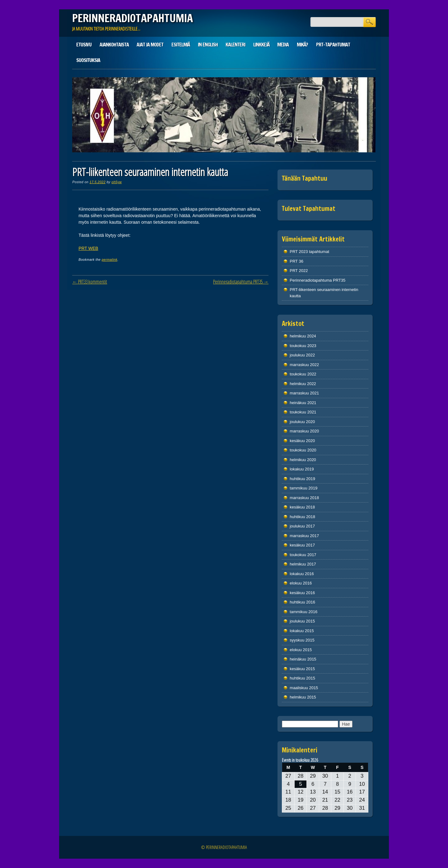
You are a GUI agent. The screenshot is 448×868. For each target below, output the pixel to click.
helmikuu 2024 (303, 336)
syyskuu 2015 (302, 640)
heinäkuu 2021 (303, 403)
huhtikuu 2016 (302, 602)
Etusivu (84, 45)
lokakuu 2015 (302, 631)
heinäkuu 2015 (303, 659)
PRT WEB (88, 248)
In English (208, 45)
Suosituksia (88, 60)
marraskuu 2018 (304, 498)
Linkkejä (261, 45)
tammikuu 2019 (303, 488)
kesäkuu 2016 (302, 593)
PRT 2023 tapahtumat (309, 252)
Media (283, 45)
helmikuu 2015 (303, 697)
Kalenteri (235, 45)
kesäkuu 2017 (302, 545)
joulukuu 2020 (302, 422)
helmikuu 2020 (303, 460)
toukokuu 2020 (303, 450)
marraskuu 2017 (304, 536)
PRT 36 (296, 261)
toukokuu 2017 (303, 555)
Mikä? (302, 45)
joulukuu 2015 (302, 621)
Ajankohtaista (114, 45)
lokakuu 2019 (302, 469)
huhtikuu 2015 (302, 678)
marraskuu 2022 (304, 365)
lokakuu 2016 (302, 574)
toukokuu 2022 (303, 374)
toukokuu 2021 (303, 412)
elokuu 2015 (301, 650)
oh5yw (117, 182)
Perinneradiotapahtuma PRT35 (241, 282)
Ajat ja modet (150, 45)
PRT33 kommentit (90, 282)
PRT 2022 (299, 271)
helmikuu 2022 (303, 384)
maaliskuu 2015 (304, 688)
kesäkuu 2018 (302, 507)
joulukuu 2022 (302, 355)
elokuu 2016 (301, 583)
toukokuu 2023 (303, 346)
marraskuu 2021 (304, 393)
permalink (110, 260)
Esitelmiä (181, 45)
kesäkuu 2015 (302, 669)
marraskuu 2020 (304, 431)
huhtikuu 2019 (302, 479)
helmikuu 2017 (303, 564)
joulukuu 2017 (302, 526)
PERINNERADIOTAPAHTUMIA (133, 18)
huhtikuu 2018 (302, 517)
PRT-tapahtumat (333, 45)
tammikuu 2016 (303, 612)
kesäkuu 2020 (302, 441)
